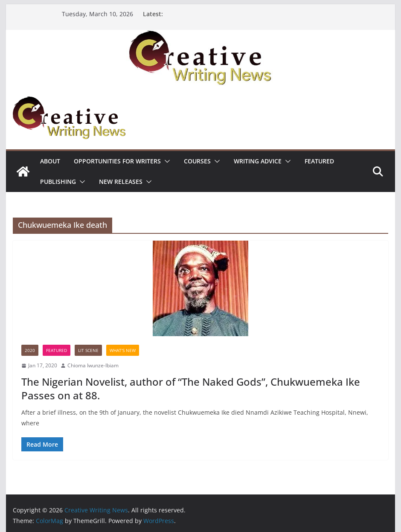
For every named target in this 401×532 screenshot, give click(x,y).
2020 (30, 350)
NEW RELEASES (121, 182)
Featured (319, 161)
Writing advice (258, 161)
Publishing (58, 182)
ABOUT (50, 161)
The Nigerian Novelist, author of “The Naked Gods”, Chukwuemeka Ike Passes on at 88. (191, 388)
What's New (123, 350)
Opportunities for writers (117, 161)
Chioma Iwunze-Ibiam (93, 365)
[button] (166, 161)
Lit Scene (88, 350)
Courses (197, 161)
